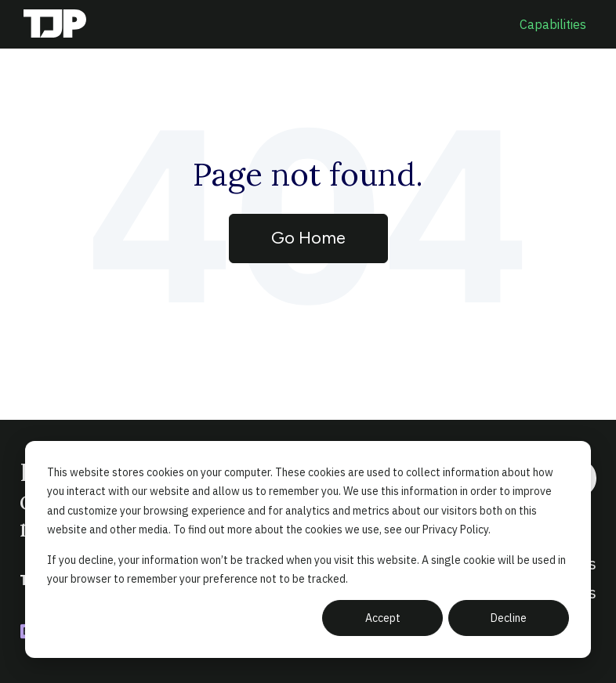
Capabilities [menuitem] (553, 24)
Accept (383, 618)
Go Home (308, 238)
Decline (509, 618)
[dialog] (308, 549)
